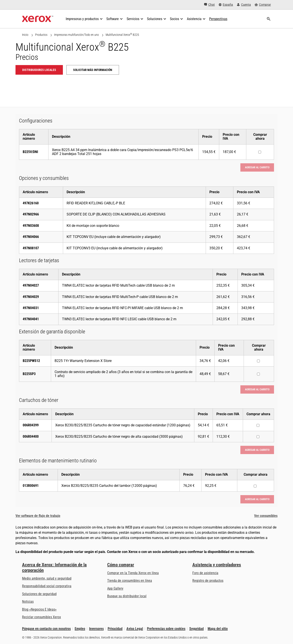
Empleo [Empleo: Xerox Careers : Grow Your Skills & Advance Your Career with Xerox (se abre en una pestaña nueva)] (80, 629)
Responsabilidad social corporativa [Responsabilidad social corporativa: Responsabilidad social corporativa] (47, 586)
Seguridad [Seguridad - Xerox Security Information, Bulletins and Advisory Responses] (196, 629)
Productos (41, 35)
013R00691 (31, 486)
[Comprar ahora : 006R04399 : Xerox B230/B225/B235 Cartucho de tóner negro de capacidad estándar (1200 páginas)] (258, 425)
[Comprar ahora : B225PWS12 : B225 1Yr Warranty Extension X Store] (258, 361)
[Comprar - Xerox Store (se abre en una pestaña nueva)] (263, 5)
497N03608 (31, 226)
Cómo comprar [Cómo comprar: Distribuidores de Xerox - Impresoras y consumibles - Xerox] (121, 565)
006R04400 (31, 437)
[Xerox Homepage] (38, 19)
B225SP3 (29, 374)
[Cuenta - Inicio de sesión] (244, 5)
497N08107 (31, 248)
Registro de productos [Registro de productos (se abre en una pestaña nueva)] (208, 581)
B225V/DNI (30, 152)
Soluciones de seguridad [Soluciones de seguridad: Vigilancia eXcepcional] (39, 594)
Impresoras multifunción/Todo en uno (77, 35)
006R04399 (31, 425)
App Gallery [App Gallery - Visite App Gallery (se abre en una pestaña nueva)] (115, 588)
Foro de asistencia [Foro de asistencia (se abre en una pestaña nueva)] (205, 573)
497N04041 (31, 319)
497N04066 (31, 237)
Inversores (96, 629)
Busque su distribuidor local (127, 596)
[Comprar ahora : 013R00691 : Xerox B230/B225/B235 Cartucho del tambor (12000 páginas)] (255, 486)
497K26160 (31, 203)
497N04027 (31, 285)
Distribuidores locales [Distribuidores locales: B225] (39, 70)
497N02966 (31, 214)
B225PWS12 (31, 361)
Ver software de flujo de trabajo (38, 516)
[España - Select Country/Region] (226, 5)
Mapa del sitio (218, 629)
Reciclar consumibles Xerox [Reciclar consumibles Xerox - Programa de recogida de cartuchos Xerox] (41, 617)
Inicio (25, 35)
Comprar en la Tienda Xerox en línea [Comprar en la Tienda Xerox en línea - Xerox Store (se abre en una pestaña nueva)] (133, 573)
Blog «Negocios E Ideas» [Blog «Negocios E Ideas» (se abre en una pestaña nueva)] (39, 609)
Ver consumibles (266, 516)
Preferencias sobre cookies (166, 629)
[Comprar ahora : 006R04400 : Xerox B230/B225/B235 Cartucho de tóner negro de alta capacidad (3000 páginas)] (258, 437)
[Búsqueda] (269, 19)
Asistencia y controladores (217, 565)
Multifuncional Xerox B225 (122, 35)
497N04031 (31, 308)
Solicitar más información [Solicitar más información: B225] (93, 70)
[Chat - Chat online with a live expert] (209, 5)
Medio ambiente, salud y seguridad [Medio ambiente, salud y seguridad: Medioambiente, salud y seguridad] (47, 578)
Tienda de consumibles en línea (130, 581)
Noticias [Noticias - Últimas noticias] (28, 602)
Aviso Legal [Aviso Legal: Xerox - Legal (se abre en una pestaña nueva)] (135, 629)
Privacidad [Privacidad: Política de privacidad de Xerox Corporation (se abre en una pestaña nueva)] (115, 629)
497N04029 (31, 297)
